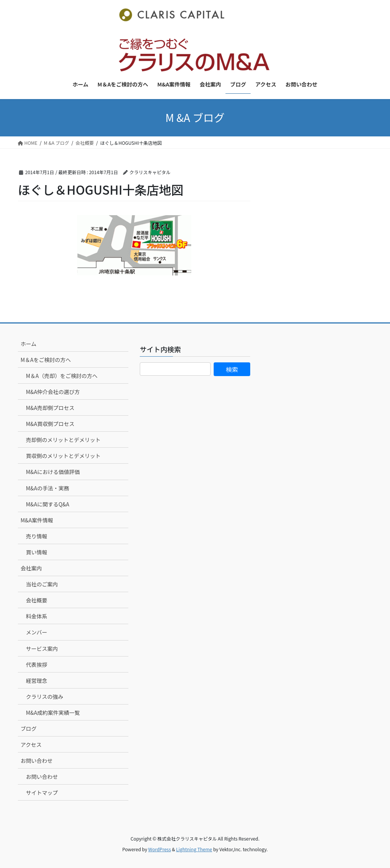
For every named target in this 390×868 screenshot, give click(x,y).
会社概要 (37, 600)
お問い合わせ (37, 761)
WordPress (160, 849)
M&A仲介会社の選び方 (53, 392)
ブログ (29, 729)
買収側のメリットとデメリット (63, 456)
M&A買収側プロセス (50, 424)
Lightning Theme (194, 849)
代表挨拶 (37, 665)
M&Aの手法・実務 (47, 488)
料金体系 (37, 616)
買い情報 (37, 552)
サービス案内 (42, 649)
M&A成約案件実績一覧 (53, 713)
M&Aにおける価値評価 (53, 472)
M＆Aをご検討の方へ (46, 360)
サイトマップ (42, 793)
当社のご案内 (42, 584)
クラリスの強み (45, 697)
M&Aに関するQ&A (48, 504)
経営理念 (37, 681)
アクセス (31, 745)
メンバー (37, 632)
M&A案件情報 (37, 520)
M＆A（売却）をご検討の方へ (62, 376)
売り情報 (37, 536)
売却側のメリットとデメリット (63, 440)
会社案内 (31, 568)
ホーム (29, 344)
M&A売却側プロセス (50, 408)
